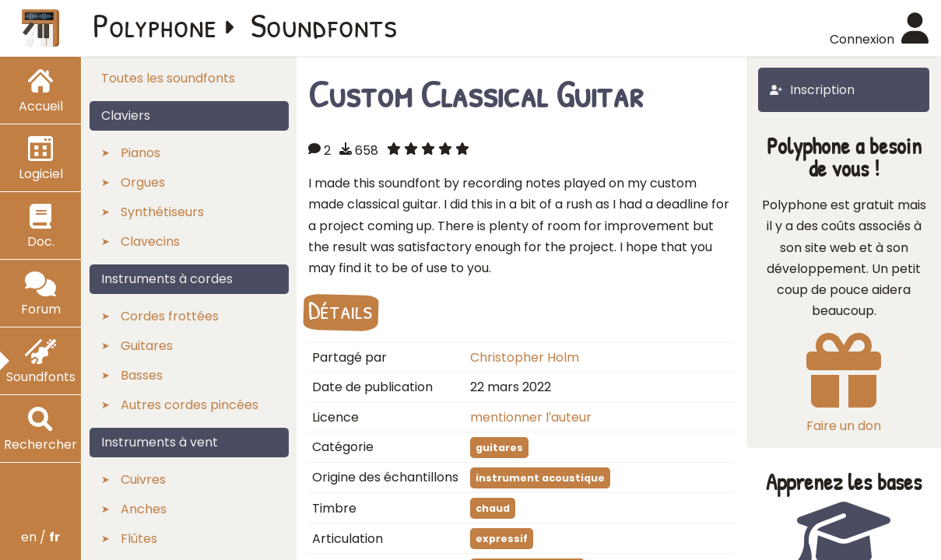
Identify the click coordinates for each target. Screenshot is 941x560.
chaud (493, 508)
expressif (502, 539)
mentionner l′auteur (531, 417)
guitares (499, 448)
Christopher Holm (525, 357)
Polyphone (155, 25)
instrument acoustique (540, 478)
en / (40, 537)
